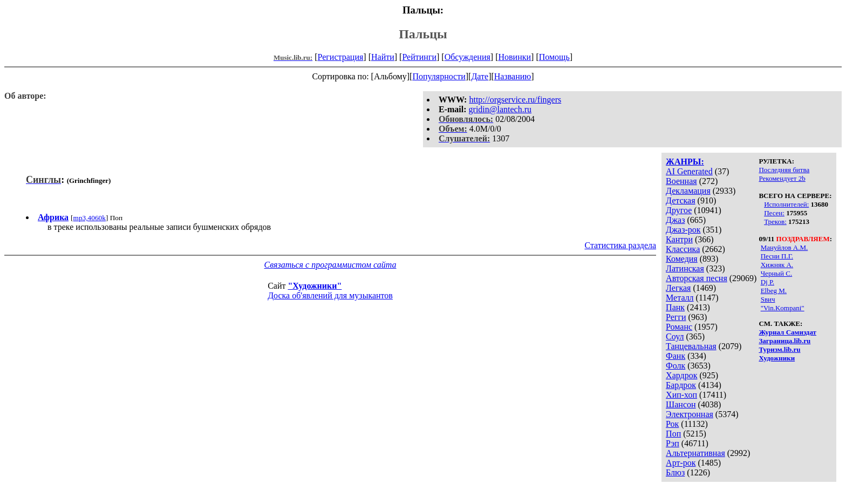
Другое (679, 210)
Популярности (439, 76)
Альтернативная (695, 453)
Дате (480, 76)
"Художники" (315, 286)
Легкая (678, 288)
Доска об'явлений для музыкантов (330, 295)
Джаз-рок (683, 230)
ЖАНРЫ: (685, 162)
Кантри (679, 239)
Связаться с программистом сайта (330, 265)
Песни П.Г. (777, 256)
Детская (681, 200)
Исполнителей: (786, 204)
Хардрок (681, 375)
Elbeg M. (774, 291)
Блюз (675, 472)
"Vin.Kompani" (783, 308)
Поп (673, 434)
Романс (679, 327)
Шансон (681, 404)
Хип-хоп (681, 395)
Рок (672, 424)
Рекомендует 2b (782, 178)
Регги (676, 317)
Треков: (775, 222)
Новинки (514, 57)
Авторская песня (697, 278)
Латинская (685, 268)
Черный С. (777, 273)
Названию (513, 76)
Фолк (676, 366)
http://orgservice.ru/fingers (515, 100)
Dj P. (767, 282)
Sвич (768, 299)
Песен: (774, 213)
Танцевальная (691, 346)
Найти (383, 57)
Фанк (676, 356)
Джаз (675, 220)
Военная (681, 181)
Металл (680, 298)
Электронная (690, 414)
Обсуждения (468, 57)
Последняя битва (784, 170)
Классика (683, 249)
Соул (675, 336)
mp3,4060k (90, 218)
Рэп (673, 443)
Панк (675, 307)
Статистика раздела (620, 245)
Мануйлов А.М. (784, 247)
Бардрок (681, 385)
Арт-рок (681, 463)
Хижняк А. (777, 265)
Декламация (688, 191)
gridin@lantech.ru (500, 109)
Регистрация (341, 57)
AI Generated (689, 171)
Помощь (554, 57)
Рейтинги (419, 57)
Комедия (682, 259)
